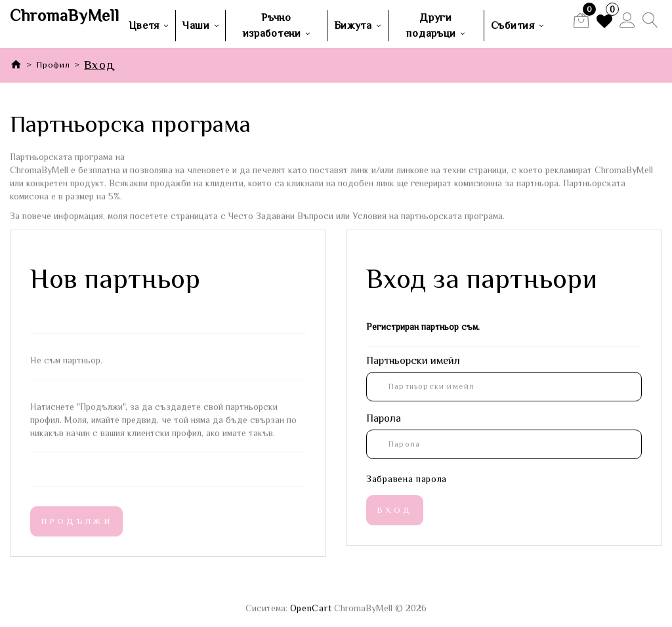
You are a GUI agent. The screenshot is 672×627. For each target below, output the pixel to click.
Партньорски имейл (413, 361)
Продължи (76, 521)
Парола (384, 418)
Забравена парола (407, 479)
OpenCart (311, 608)
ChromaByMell (56, 16)
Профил (53, 65)
